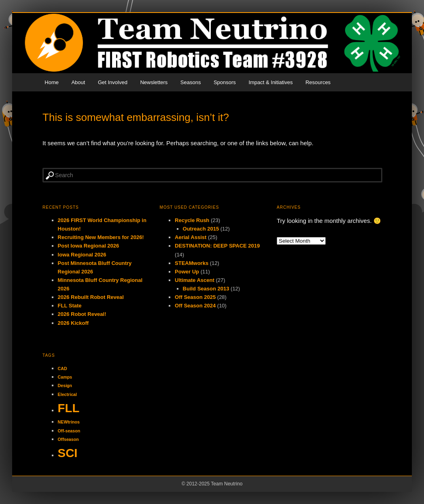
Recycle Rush (192, 220)
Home (52, 82)
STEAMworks (192, 263)
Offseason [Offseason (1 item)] (68, 439)
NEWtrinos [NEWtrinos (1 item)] (69, 422)
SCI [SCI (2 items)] (68, 453)
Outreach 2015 (201, 229)
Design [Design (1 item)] (65, 385)
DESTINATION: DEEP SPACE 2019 (217, 246)
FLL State (70, 306)
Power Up (187, 272)
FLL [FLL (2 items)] (69, 408)
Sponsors (225, 82)
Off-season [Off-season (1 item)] (69, 431)
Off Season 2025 (195, 297)
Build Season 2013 (206, 289)
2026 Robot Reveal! (82, 314)
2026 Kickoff (73, 323)
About (78, 82)
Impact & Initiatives (270, 82)
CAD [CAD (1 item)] (63, 368)
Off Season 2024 (195, 306)
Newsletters (154, 82)
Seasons (191, 82)
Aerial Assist (191, 237)
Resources (318, 82)
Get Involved (113, 82)
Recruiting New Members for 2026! (101, 237)
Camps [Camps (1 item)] (65, 377)
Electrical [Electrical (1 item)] (67, 394)
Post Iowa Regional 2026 (89, 246)
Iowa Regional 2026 (82, 255)
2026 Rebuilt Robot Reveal (91, 297)
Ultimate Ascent (195, 280)
